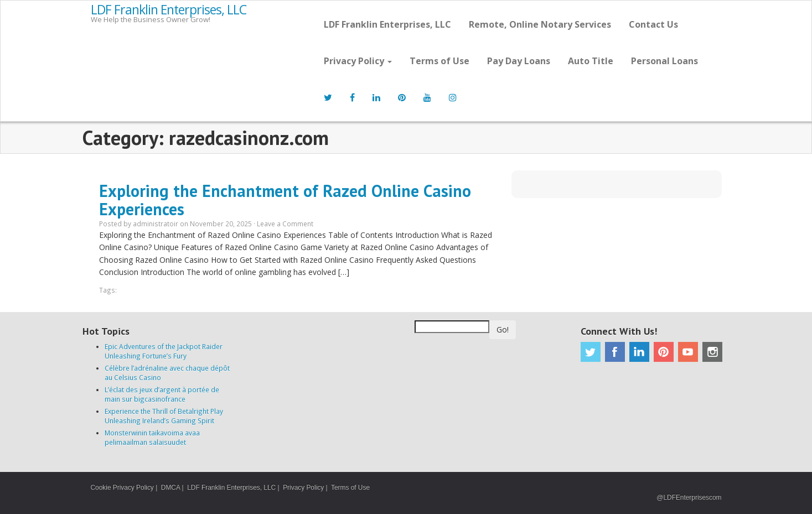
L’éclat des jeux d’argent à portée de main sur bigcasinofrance (162, 394)
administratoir (156, 224)
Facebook (615, 352)
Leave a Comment (285, 224)
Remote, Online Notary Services (540, 24)
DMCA (170, 487)
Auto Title (591, 61)
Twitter (591, 352)
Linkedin (639, 352)
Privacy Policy (358, 61)
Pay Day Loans (519, 61)
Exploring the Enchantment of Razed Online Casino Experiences (285, 200)
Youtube (688, 352)
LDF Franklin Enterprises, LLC (169, 10)
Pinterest (664, 352)
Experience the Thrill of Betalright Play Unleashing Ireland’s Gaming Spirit (164, 416)
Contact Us (653, 24)
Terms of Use (439, 61)
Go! (503, 329)
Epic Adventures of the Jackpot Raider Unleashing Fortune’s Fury (164, 351)
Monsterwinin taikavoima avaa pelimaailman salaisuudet (152, 437)
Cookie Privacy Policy (122, 487)
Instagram (712, 352)
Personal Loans (664, 61)
